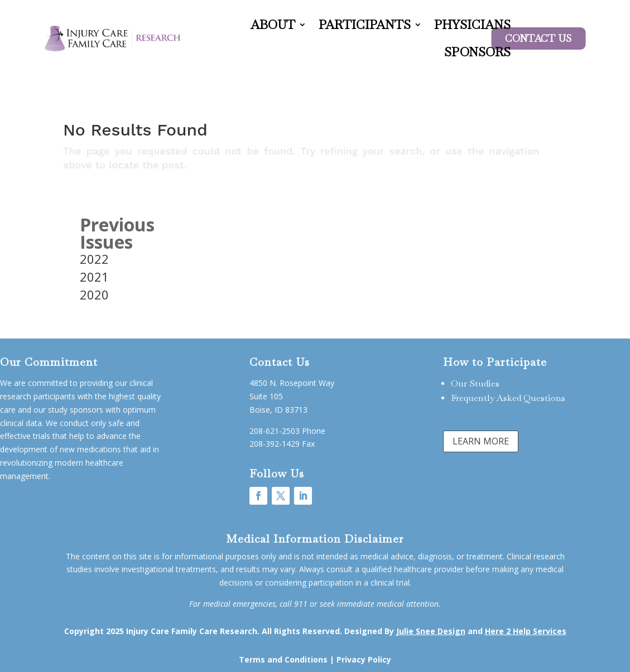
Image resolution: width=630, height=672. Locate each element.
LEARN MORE (481, 441)
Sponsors (477, 52)
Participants (365, 25)
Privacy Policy (364, 659)
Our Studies (475, 383)
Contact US (538, 38)
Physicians (472, 25)
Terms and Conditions (283, 659)
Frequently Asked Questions (508, 398)
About (273, 25)
